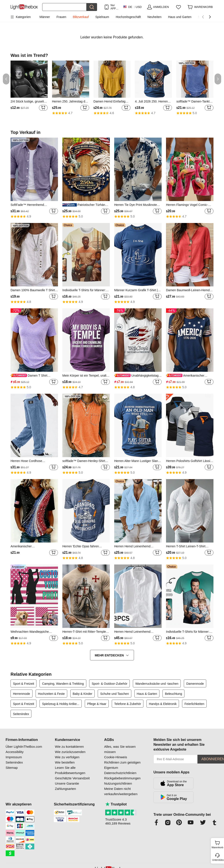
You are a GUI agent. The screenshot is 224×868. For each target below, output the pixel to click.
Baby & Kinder (83, 694)
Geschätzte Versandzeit (72, 778)
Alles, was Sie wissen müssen (120, 749)
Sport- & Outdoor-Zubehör (109, 684)
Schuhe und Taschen (115, 694)
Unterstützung (218, 860)
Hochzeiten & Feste (51, 694)
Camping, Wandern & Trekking (63, 684)
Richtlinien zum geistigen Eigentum (122, 765)
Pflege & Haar (97, 704)
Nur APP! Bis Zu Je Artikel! (115, 7)
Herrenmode (22, 694)
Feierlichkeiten (194, 704)
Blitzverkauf (81, 17)
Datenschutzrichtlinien (120, 773)
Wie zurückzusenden (70, 752)
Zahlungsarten (65, 789)
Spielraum (102, 17)
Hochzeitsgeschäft (128, 17)
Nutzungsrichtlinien (118, 783)
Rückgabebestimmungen (122, 778)
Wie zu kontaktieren (69, 747)
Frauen (61, 17)
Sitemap (12, 768)
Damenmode (195, 684)
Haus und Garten (180, 17)
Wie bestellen (65, 762)
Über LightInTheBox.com (24, 747)
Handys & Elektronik (163, 704)
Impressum (14, 757)
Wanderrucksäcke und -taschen (157, 684)
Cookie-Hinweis (116, 757)
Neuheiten (154, 17)
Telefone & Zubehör (128, 704)
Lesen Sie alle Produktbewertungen (70, 770)
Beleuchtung (173, 694)
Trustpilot (116, 804)
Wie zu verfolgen (67, 757)
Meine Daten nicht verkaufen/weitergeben (121, 791)
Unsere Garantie (67, 783)
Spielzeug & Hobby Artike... (61, 704)
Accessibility (15, 752)
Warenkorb (217, 844)
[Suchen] (64, 7)
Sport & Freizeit (23, 684)
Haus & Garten (147, 694)
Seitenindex (21, 714)
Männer (45, 17)
